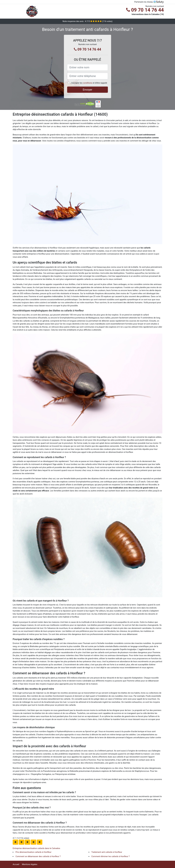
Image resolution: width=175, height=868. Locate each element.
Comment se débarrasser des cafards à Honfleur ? (38, 856)
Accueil (16, 864)
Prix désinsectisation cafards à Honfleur (33, 852)
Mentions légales (30, 864)
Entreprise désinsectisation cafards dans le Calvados (36, 848)
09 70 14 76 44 (145, 10)
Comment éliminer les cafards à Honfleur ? (111, 856)
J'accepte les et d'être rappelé (89, 83)
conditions (87, 83)
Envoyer (87, 90)
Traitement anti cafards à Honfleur (107, 852)
